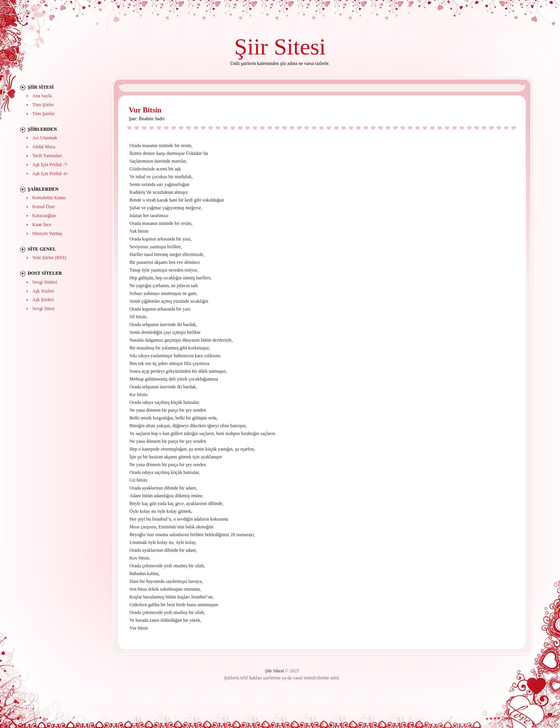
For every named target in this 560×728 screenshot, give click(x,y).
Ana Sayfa (42, 96)
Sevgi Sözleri (45, 282)
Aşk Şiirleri (43, 300)
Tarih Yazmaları (47, 156)
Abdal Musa (44, 147)
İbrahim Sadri (152, 119)
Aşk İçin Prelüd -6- (50, 174)
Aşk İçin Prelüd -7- (50, 165)
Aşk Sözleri (43, 291)
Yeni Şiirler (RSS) (49, 258)
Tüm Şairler (44, 114)
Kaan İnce (42, 225)
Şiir (251, 46)
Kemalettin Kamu (49, 198)
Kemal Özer (44, 207)
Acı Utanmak (45, 138)
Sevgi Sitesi (43, 309)
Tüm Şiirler (43, 105)
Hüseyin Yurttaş (47, 233)
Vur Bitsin (145, 110)
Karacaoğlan (44, 216)
